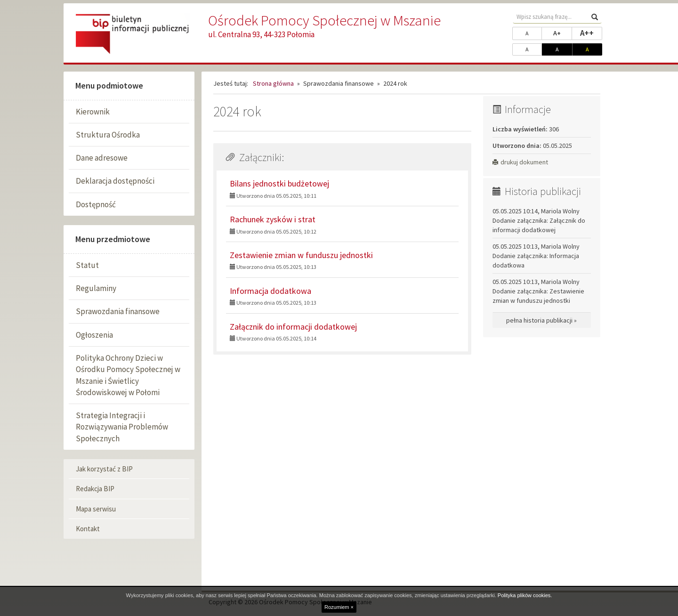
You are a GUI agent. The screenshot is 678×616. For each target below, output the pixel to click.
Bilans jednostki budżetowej (279, 183)
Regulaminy (96, 288)
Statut (87, 265)
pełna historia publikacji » (541, 320)
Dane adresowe (102, 158)
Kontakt (88, 529)
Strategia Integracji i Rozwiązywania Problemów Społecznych (122, 427)
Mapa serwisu (96, 509)
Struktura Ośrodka (108, 135)
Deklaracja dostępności (115, 181)
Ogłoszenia (94, 335)
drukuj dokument (520, 162)
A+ (563, 32)
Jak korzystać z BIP (104, 469)
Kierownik (93, 112)
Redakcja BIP (95, 489)
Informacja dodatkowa (270, 291)
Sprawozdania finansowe (118, 311)
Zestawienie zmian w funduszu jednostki (301, 255)
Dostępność (96, 204)
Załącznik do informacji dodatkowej (293, 327)
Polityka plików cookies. (525, 595)
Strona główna (273, 83)
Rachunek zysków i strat (273, 219)
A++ (591, 32)
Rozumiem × (339, 607)
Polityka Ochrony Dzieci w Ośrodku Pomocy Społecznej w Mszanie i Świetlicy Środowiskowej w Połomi (128, 375)
